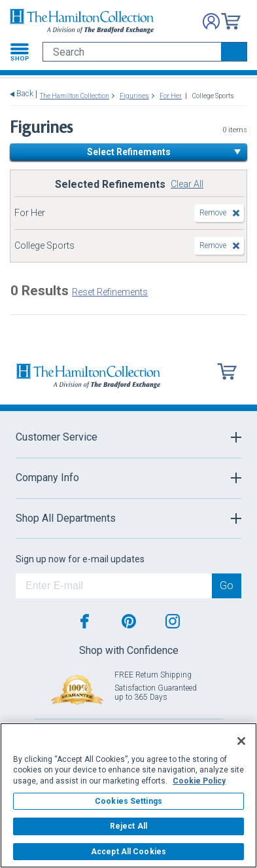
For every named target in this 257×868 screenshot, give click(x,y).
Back (25, 94)
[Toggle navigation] (20, 52)
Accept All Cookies (128, 852)
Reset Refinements (110, 292)
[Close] (241, 741)
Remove (213, 213)
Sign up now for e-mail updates (80, 559)
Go (227, 586)
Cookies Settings (128, 801)
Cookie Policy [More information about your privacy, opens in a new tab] (199, 781)
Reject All (128, 826)
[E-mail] (114, 586)
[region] (128, 795)
